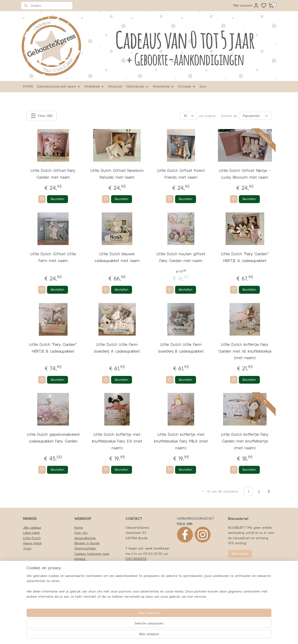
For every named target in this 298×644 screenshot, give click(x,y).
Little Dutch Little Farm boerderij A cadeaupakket (117, 348)
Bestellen (58, 199)
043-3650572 (136, 559)
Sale (203, 86)
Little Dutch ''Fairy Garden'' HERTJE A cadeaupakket (245, 257)
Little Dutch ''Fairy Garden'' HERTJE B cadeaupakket (53, 348)
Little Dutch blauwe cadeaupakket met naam (117, 257)
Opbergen (94, 87)
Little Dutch (32, 538)
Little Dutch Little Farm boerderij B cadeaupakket (181, 348)
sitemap (188, 635)
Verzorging (137, 87)
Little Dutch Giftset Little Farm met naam (53, 257)
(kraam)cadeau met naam (59, 87)
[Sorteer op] (255, 116)
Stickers (187, 87)
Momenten (163, 87)
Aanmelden (240, 554)
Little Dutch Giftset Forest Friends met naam (181, 174)
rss (195, 635)
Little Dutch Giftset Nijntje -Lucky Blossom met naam (245, 174)
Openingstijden (85, 548)
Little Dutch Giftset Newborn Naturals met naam (117, 174)
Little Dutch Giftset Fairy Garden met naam (53, 174)
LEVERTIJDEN (84, 580)
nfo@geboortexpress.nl (144, 601)
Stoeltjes (115, 86)
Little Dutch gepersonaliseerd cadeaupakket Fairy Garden (53, 438)
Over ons (81, 533)
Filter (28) (42, 116)
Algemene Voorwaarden (92, 574)
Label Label (31, 533)
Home (79, 528)
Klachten (81, 569)
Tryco (27, 548)
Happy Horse (32, 543)
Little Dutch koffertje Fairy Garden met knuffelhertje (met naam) (245, 441)
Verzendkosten (85, 538)
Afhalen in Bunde (87, 543)
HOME (28, 86)
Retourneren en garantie (93, 585)
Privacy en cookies (88, 564)
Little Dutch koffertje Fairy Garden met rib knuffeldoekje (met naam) (245, 351)
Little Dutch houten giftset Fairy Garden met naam (181, 257)
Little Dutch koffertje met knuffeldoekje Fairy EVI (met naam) (117, 441)
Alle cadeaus (32, 528)
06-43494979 (136, 564)
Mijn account (246, 6)
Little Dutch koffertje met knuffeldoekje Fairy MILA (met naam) (181, 441)
